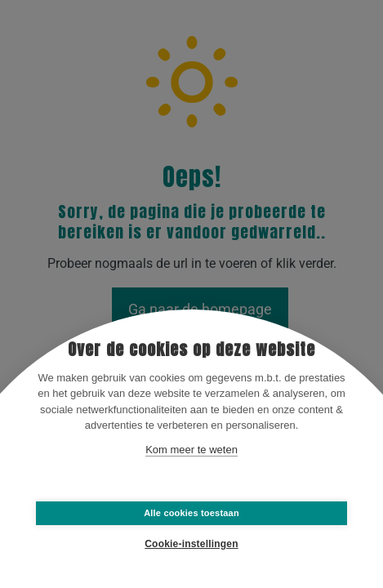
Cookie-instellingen (191, 544)
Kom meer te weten (191, 450)
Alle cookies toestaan (191, 513)
